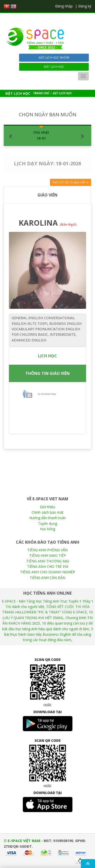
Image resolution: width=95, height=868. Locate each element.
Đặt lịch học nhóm (54, 58)
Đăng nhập (64, 6)
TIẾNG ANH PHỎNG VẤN (47, 550)
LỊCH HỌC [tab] (47, 356)
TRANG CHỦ (41, 93)
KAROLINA (47, 223)
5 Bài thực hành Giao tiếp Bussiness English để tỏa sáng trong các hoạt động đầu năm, (48, 634)
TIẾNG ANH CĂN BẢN (47, 578)
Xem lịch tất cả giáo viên (71, 182)
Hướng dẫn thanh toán (47, 518)
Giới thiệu (47, 507)
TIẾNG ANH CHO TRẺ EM (47, 567)
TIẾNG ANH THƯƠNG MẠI (48, 561)
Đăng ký (85, 6)
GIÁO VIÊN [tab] (47, 195)
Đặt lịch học (54, 67)
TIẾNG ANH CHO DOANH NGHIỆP (48, 572)
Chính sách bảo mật (47, 512)
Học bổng (47, 529)
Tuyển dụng (47, 523)
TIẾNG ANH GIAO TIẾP (48, 555)
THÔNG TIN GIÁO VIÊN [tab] (47, 373)
